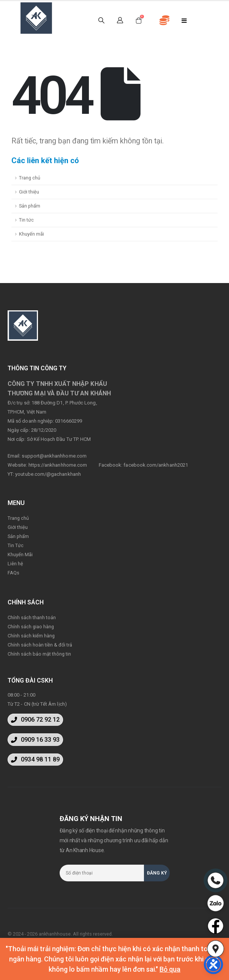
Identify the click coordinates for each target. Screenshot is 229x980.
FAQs (13, 573)
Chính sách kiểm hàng (31, 636)
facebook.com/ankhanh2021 (156, 465)
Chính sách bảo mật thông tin (39, 654)
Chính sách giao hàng (31, 627)
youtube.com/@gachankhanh (48, 474)
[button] (35, 720)
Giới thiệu (29, 192)
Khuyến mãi (32, 234)
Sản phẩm (30, 206)
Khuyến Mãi (20, 554)
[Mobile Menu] (184, 20)
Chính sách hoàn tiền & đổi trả (40, 645)
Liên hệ (15, 564)
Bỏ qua (170, 969)
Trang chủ (30, 178)
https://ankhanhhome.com (58, 465)
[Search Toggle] (101, 20)
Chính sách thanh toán (32, 617)
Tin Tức (16, 545)
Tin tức (26, 220)
